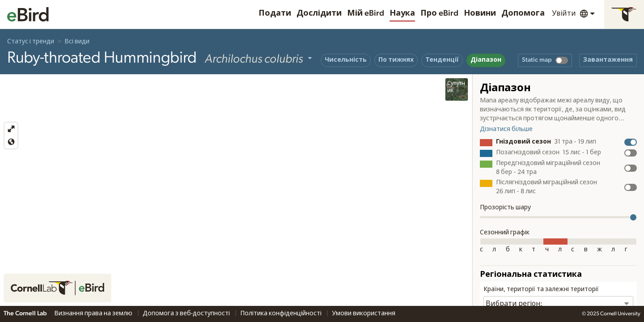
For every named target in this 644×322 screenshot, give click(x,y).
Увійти (564, 13)
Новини (480, 13)
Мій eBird (366, 13)
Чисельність (346, 60)
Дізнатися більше (506, 129)
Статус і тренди (31, 42)
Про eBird (439, 13)
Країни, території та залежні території (541, 289)
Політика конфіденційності (282, 314)
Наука (402, 13)
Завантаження (608, 60)
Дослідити (319, 13)
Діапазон (486, 60)
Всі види (77, 42)
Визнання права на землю (94, 314)
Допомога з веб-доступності (187, 314)
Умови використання (364, 314)
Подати (275, 13)
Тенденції (442, 60)
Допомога (523, 13)
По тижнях (396, 60)
